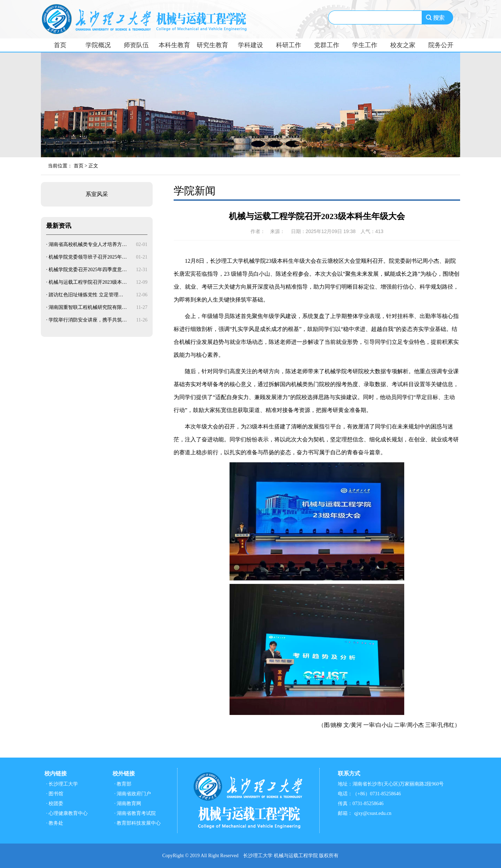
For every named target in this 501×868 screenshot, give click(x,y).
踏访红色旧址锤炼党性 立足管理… (86, 295)
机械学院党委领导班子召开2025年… (88, 257)
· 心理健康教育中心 (67, 813)
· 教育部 (123, 784)
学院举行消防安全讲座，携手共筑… (88, 320)
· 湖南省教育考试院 (135, 813)
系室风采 (97, 194)
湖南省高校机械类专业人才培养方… (88, 244)
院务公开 (441, 45)
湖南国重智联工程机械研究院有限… (88, 307)
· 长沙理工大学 (62, 784)
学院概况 (98, 45)
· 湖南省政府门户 (133, 794)
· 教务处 (55, 823)
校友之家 (403, 45)
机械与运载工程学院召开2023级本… (88, 282)
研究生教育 (212, 45)
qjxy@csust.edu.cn (373, 813)
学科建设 (250, 45)
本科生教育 (174, 45)
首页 (60, 45)
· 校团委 (55, 804)
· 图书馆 (55, 794)
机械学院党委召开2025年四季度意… (88, 270)
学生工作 (365, 45)
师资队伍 (136, 45)
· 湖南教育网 (128, 804)
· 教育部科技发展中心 (137, 823)
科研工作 (289, 45)
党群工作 (327, 45)
